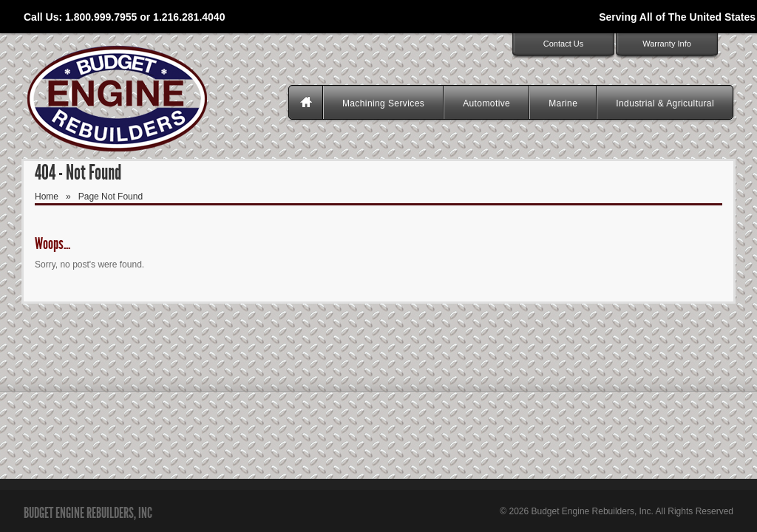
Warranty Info (667, 44)
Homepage (308, 103)
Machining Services (383, 103)
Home (47, 197)
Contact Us (563, 44)
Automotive (486, 103)
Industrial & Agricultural (665, 103)
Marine (563, 103)
